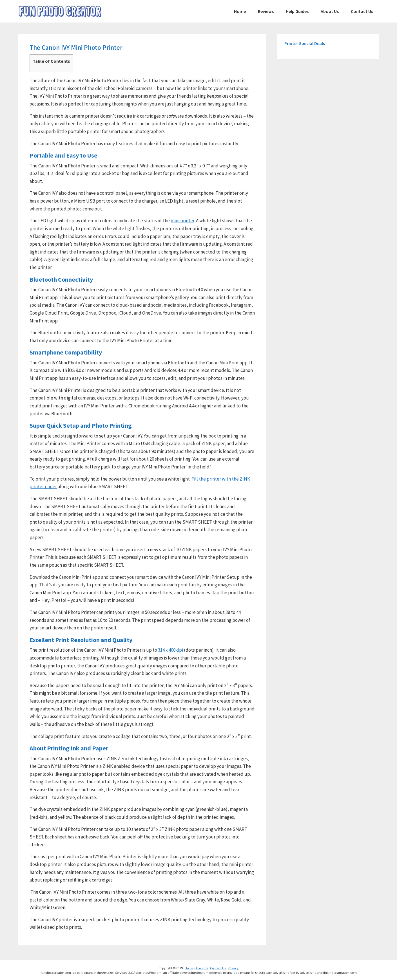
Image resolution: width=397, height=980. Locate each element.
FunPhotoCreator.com (61, 11)
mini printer (182, 221)
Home (189, 968)
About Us (202, 968)
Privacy (233, 968)
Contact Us (218, 968)
